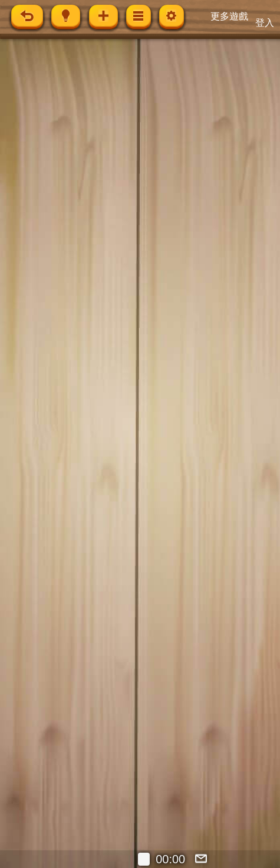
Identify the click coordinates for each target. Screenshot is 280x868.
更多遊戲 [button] (229, 16)
